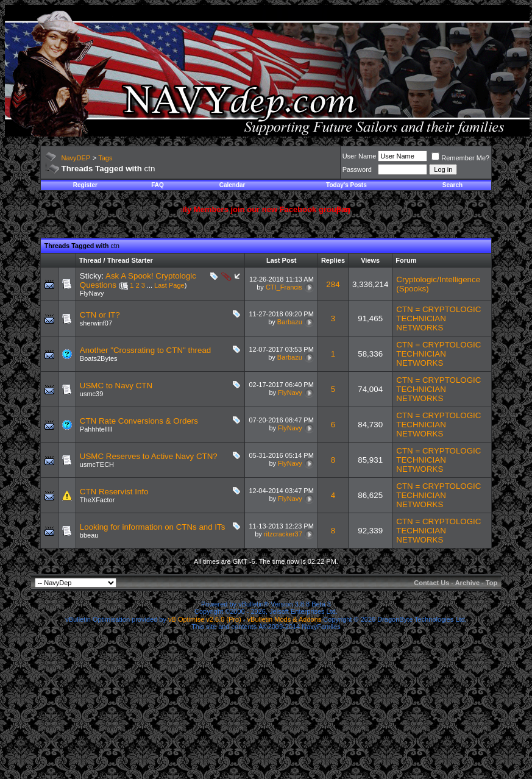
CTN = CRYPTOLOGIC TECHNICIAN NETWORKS (438, 318)
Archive (467, 583)
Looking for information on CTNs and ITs (153, 527)
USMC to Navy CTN (116, 386)
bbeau (89, 535)
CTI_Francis (284, 287)
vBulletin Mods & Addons (285, 619)
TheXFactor (97, 500)
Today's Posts (346, 185)
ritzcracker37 (283, 534)
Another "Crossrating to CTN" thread (145, 350)
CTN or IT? (100, 315)
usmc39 (92, 394)
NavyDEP (76, 158)
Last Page (169, 285)
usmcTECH (97, 464)
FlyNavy (92, 293)
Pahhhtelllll (96, 429)
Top (491, 583)
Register (85, 185)
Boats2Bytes (99, 358)
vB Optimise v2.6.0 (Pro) (205, 619)
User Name (360, 156)
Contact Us (431, 583)
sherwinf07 (96, 323)
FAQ (158, 185)
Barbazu (290, 322)
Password (357, 169)
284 (333, 284)
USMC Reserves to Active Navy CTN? (149, 456)
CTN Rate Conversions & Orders (139, 421)
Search (452, 185)
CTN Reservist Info (114, 492)
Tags (105, 158)
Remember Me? (460, 158)
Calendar (232, 185)
